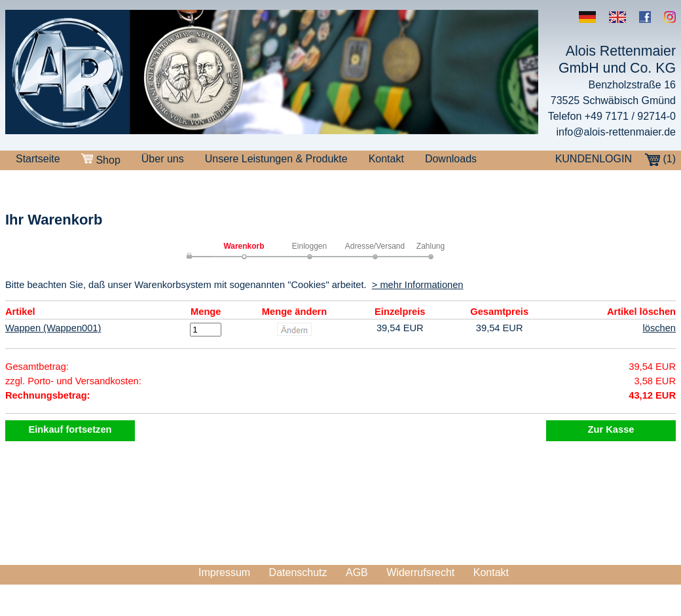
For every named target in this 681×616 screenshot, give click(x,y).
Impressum (224, 572)
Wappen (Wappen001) (53, 328)
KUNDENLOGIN (594, 159)
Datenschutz (298, 572)
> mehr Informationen (418, 285)
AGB (357, 572)
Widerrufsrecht (420, 572)
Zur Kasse (611, 429)
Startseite (38, 159)
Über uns (163, 159)
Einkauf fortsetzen (70, 429)
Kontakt (386, 159)
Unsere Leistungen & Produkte (276, 159)
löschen (659, 328)
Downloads (451, 159)
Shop (101, 159)
